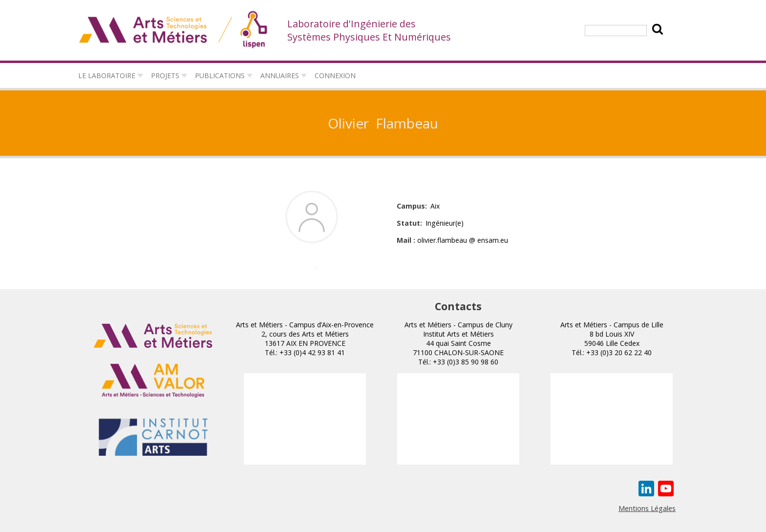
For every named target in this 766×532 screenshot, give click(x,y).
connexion (335, 75)
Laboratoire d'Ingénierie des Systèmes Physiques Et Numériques (369, 30)
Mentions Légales (647, 508)
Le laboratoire (107, 75)
